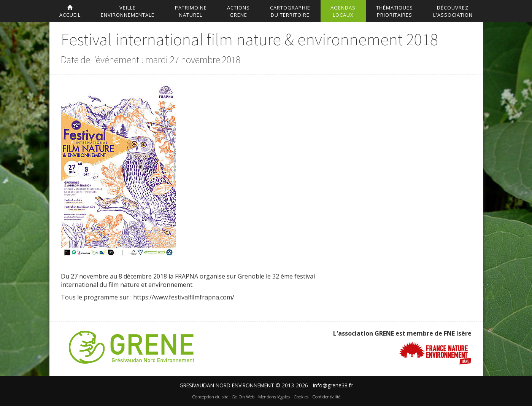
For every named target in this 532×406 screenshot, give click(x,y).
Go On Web (243, 397)
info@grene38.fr (333, 385)
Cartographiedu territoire (290, 11)
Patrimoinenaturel (191, 11)
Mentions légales (274, 397)
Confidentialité (326, 397)
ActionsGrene (238, 11)
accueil (70, 12)
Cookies (301, 397)
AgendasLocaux (343, 11)
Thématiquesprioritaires (395, 11)
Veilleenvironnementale (128, 11)
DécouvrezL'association (453, 11)
